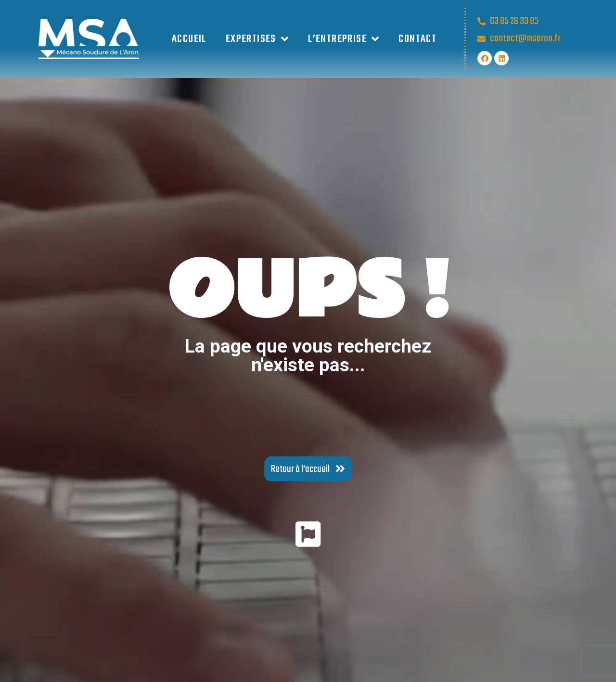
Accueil (189, 39)
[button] (308, 469)
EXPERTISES (257, 39)
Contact (417, 39)
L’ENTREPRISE (344, 39)
